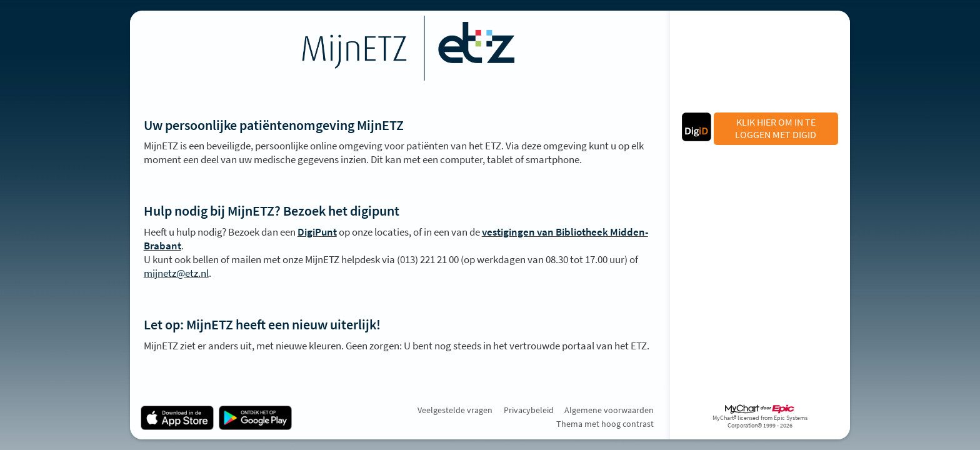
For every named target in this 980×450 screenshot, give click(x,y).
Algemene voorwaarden (609, 410)
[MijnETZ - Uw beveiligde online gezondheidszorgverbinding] (400, 48)
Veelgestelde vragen (455, 410)
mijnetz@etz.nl (176, 273)
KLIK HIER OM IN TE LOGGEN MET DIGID (776, 128)
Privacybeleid (529, 410)
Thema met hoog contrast (605, 424)
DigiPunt (317, 232)
